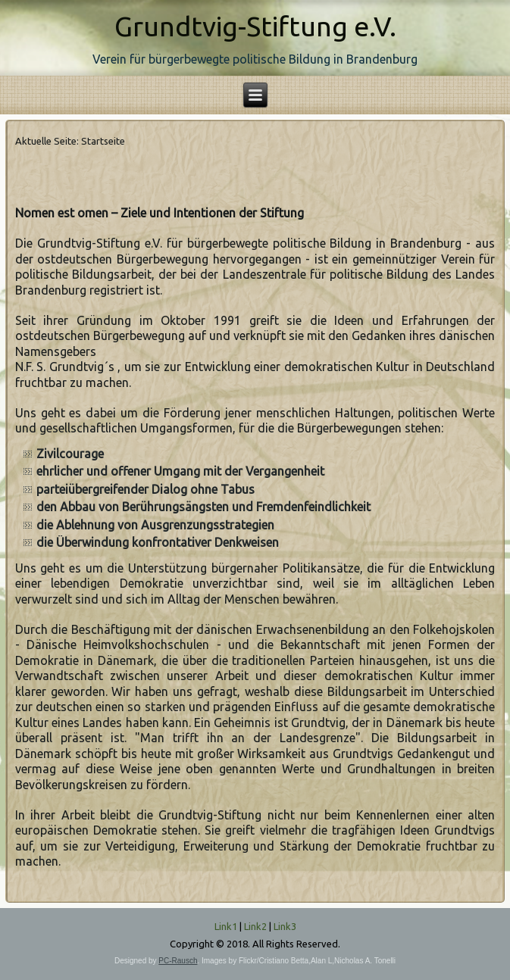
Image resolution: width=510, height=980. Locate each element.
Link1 (226, 926)
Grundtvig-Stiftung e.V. (255, 26)
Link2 (255, 926)
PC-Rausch (178, 961)
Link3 (285, 926)
